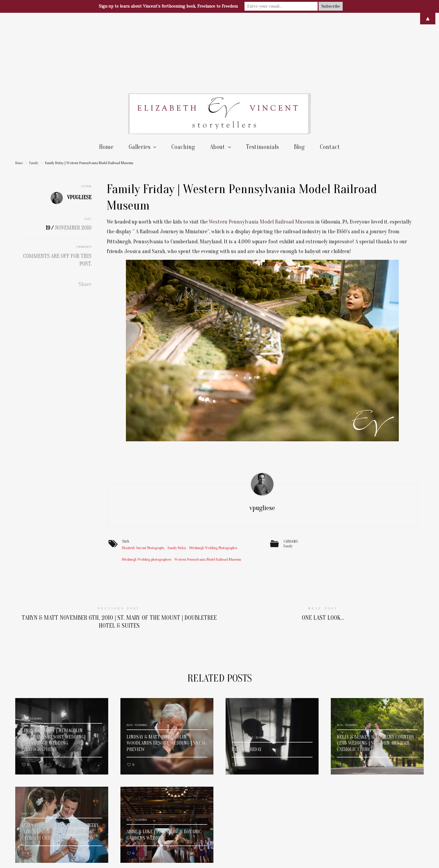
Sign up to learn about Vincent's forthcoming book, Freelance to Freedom (168, 6)
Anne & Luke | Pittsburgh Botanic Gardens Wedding (164, 762)
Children (270, 665)
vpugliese (79, 125)
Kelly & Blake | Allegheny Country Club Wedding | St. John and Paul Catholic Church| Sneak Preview (60, 759)
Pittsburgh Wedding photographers (147, 487)
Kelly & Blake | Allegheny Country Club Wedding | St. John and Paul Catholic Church (376, 671)
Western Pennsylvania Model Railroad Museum (262, 149)
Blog (299, 74)
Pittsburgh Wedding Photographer (213, 475)
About (218, 74)
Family (34, 90)
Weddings (36, 646)
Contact (330, 74)
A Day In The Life (243, 665)
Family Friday (177, 475)
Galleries (139, 74)
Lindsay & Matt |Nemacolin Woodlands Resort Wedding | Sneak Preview (166, 671)
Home (106, 74)
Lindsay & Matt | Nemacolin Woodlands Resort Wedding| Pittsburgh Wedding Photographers (53, 668)
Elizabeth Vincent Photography (143, 475)
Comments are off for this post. (57, 188)
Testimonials (262, 74)
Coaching (183, 74)
